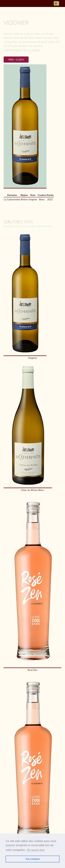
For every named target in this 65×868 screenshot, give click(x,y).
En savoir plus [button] (36, 850)
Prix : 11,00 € (16, 60)
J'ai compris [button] (32, 859)
